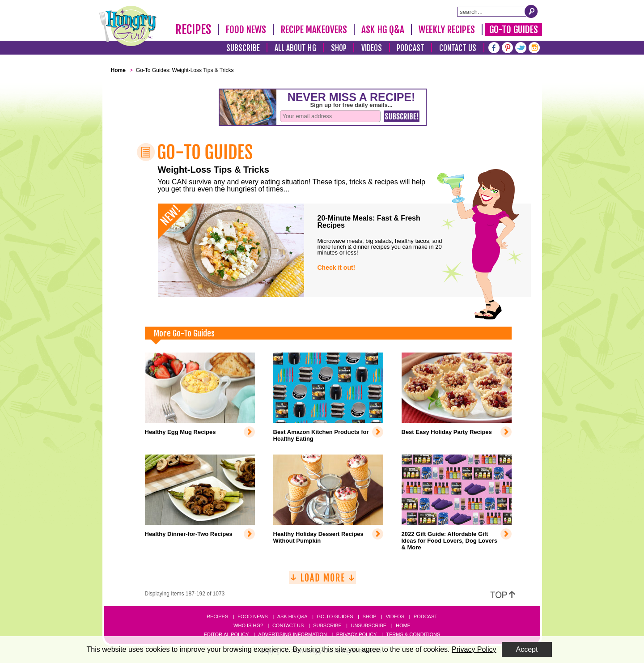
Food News (246, 30)
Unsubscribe (369, 625)
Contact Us (458, 48)
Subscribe (243, 48)
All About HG (295, 48)
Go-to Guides (335, 616)
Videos (372, 48)
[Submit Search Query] (531, 11)
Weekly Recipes (447, 30)
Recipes (193, 30)
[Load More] (322, 581)
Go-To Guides (514, 30)
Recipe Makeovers (314, 30)
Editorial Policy (227, 634)
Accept (527, 649)
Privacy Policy (357, 634)
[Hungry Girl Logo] (128, 26)
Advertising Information (292, 634)
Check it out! (337, 268)
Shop (339, 48)
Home (403, 625)
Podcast (411, 48)
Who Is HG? (248, 625)
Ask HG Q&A (383, 30)
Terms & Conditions (413, 634)
